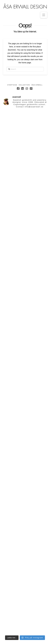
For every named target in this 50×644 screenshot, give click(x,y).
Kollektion (24, 85)
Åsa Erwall (37, 85)
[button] (44, 15)
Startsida (12, 85)
